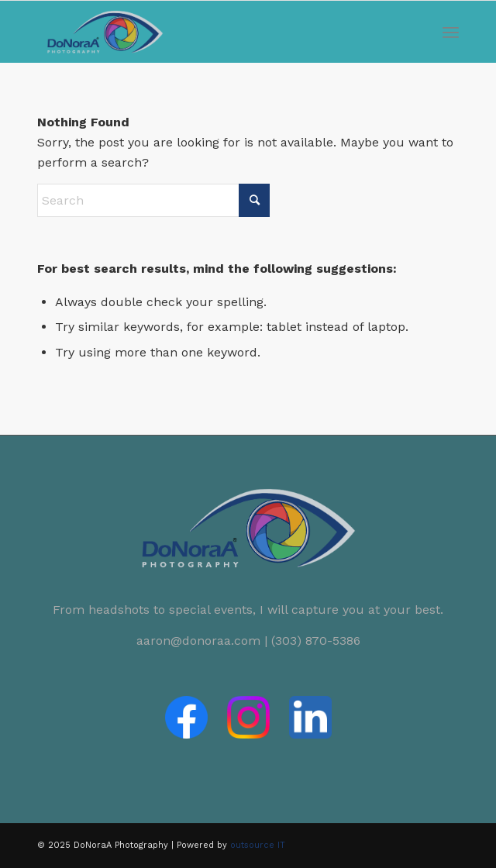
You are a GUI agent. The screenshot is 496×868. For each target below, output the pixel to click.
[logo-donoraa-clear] (206, 32)
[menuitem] (451, 32)
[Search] (153, 200)
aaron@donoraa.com (198, 641)
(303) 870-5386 (316, 641)
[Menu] (451, 32)
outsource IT (258, 845)
